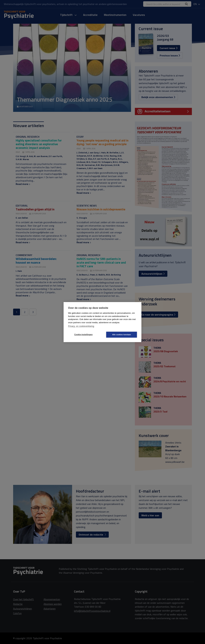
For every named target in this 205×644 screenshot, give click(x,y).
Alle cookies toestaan (122, 335)
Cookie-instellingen (83, 335)
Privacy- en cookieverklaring (81, 326)
